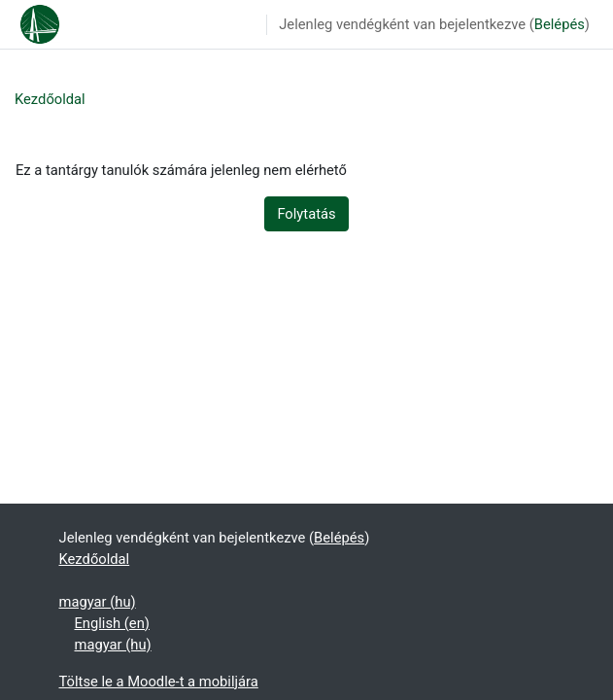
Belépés (560, 24)
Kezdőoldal (50, 99)
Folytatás (306, 214)
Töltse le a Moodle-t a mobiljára (159, 682)
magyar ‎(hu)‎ (98, 602)
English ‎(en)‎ (112, 623)
